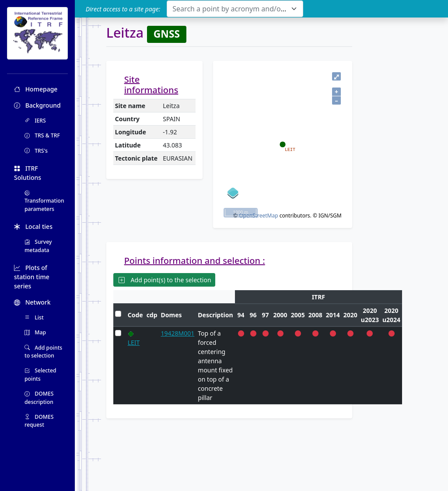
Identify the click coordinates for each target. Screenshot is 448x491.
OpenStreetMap (258, 216)
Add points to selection (43, 352)
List (34, 317)
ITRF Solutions (28, 173)
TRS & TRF (42, 135)
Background (37, 105)
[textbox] (229, 9)
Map (35, 332)
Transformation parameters (44, 201)
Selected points (40, 374)
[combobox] (235, 9)
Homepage (36, 89)
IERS (35, 121)
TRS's (36, 151)
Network (32, 302)
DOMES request (39, 421)
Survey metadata (38, 246)
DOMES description (39, 398)
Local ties (33, 226)
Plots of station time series (32, 277)
